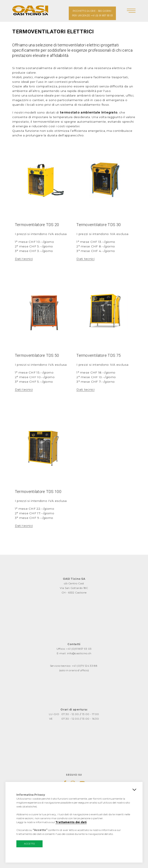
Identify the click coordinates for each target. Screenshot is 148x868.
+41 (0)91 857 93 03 (79, 649)
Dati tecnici (24, 278)
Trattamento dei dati (71, 822)
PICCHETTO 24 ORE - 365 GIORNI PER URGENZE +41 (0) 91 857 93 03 (92, 13)
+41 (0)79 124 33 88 (85, 666)
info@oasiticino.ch (79, 653)
